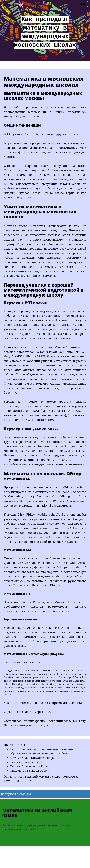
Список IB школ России (27, 762)
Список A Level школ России (31, 766)
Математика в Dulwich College (32, 758)
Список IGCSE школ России (30, 771)
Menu (84, 5)
